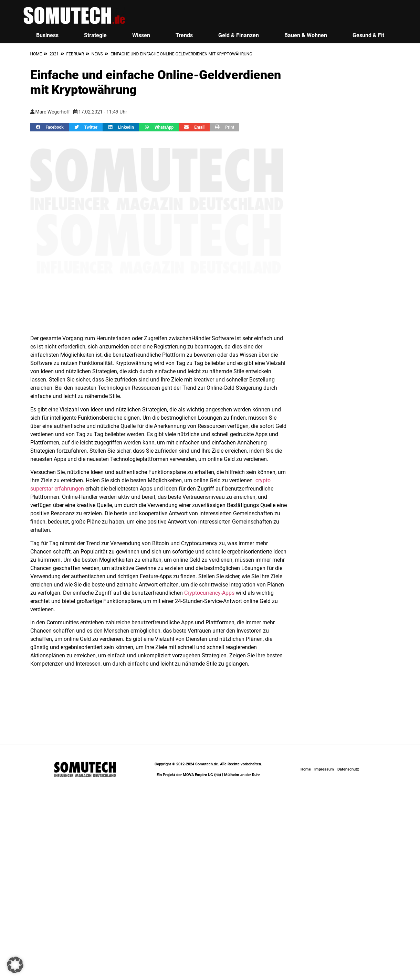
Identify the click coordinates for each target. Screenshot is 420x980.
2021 (54, 54)
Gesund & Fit (368, 35)
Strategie (95, 35)
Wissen (141, 35)
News (97, 54)
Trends (184, 35)
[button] (50, 127)
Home (36, 54)
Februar (75, 54)
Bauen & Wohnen (306, 35)
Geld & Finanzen (239, 35)
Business (47, 35)
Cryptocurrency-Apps (209, 593)
